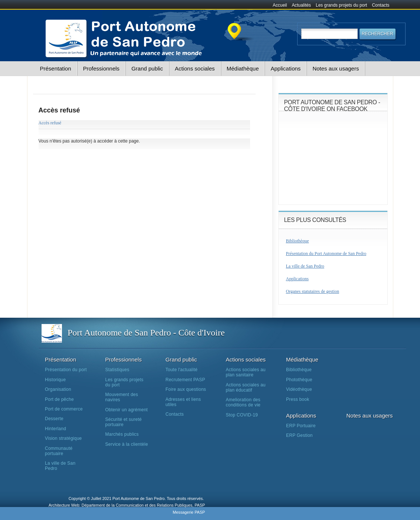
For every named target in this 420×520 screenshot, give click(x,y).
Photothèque (299, 380)
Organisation (58, 389)
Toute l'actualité (181, 370)
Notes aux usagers (336, 68)
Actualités (301, 5)
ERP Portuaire (301, 426)
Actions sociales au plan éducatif (246, 387)
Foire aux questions (186, 389)
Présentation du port (66, 370)
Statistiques (117, 370)
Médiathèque (243, 68)
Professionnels (101, 68)
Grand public (147, 68)
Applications (286, 68)
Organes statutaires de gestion (313, 291)
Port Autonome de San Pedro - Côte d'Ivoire (146, 333)
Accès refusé (50, 123)
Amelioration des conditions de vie (243, 402)
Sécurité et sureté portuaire (124, 422)
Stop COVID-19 (242, 415)
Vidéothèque (299, 389)
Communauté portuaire (59, 451)
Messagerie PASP (189, 512)
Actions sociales (195, 68)
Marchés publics (122, 434)
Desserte (54, 419)
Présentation (56, 68)
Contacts (381, 5)
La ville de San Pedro (305, 266)
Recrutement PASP (185, 380)
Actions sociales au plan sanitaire (246, 372)
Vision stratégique (63, 438)
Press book (298, 399)
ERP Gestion (299, 435)
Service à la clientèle (127, 444)
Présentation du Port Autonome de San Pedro (326, 254)
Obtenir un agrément (127, 410)
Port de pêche (59, 399)
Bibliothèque (298, 241)
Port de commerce (64, 409)
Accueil (280, 5)
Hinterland (55, 429)
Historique (55, 380)
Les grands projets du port (341, 5)
